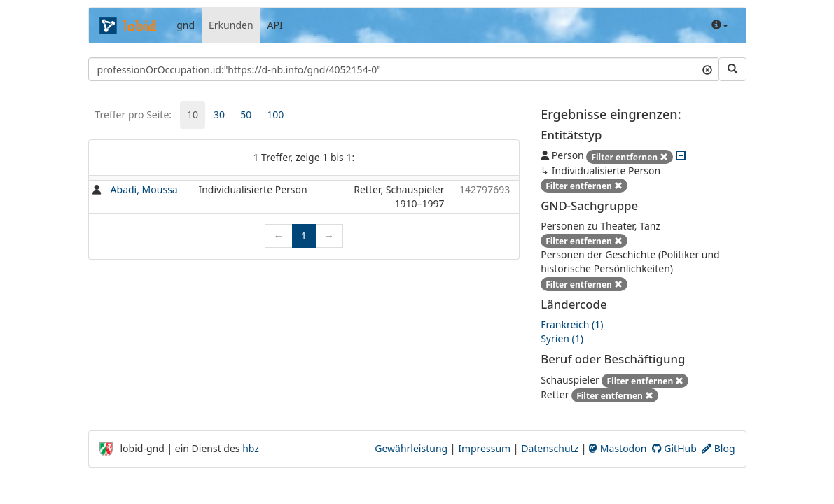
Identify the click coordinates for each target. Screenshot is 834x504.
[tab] (193, 115)
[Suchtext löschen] (707, 69)
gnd (186, 25)
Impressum (484, 448)
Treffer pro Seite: (134, 114)
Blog (718, 448)
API (275, 25)
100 (275, 114)
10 (193, 114)
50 (246, 114)
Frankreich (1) (572, 324)
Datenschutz (550, 448)
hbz (251, 448)
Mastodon (618, 448)
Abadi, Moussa (144, 189)
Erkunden (231, 25)
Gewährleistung (411, 448)
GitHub (674, 448)
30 (219, 114)
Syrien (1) (562, 338)
